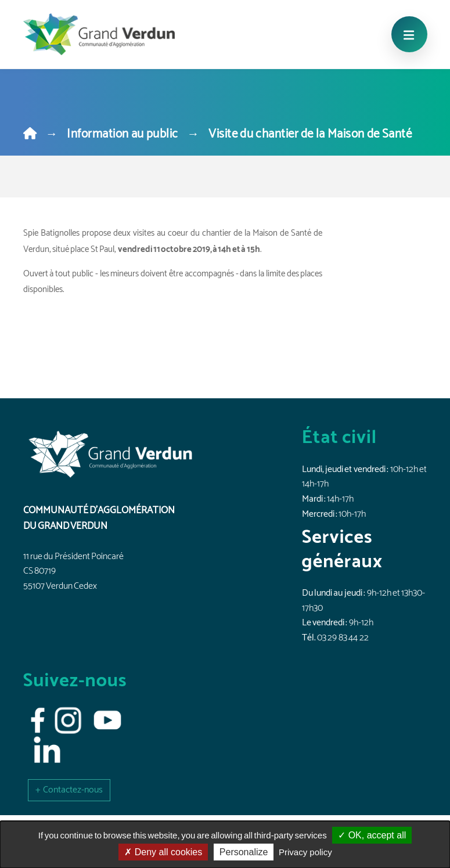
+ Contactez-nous (69, 790)
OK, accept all (372, 835)
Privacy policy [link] (305, 852)
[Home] (30, 134)
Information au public (122, 134)
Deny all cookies (163, 852)
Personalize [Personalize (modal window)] (244, 852)
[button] (69, 790)
